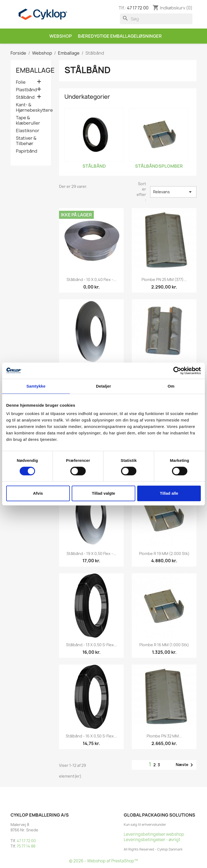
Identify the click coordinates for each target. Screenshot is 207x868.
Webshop (61, 36)
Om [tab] (171, 386)
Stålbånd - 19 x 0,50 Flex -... (91, 554)
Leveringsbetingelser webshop (154, 834)
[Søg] (156, 19)
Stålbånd (25, 97)
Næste (185, 765)
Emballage (35, 70)
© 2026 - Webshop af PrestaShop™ (103, 861)
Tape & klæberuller (28, 120)
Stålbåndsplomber (159, 166)
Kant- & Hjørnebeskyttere (31, 108)
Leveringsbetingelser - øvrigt (152, 840)
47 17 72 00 (138, 8)
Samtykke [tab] (36, 386)
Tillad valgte (103, 493)
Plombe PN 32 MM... (164, 736)
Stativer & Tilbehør (26, 141)
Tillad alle (169, 493)
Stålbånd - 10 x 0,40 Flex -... (92, 280)
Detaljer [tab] (103, 386)
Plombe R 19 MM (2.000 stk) (164, 554)
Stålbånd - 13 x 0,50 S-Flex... (92, 645)
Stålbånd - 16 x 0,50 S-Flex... (91, 736)
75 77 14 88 (26, 846)
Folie (21, 82)
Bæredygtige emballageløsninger (120, 36)
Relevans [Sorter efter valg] (173, 192)
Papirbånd (27, 151)
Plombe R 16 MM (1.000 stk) (164, 645)
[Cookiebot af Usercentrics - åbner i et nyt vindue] (177, 371)
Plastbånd (26, 90)
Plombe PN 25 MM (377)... (164, 280)
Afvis (38, 493)
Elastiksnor (28, 131)
